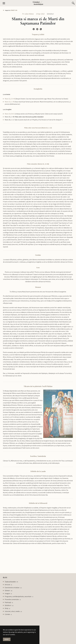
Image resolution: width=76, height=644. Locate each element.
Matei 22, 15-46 (10, 99)
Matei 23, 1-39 (9, 102)
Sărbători (50, 14)
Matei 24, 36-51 (10, 114)
